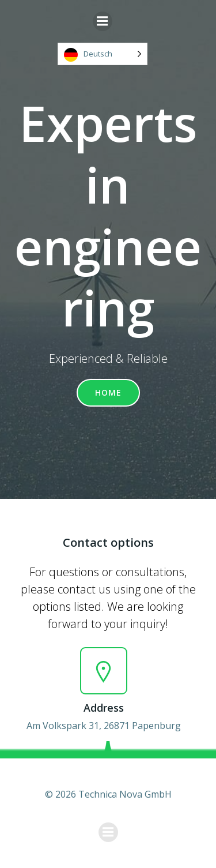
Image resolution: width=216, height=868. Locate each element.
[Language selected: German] (103, 54)
